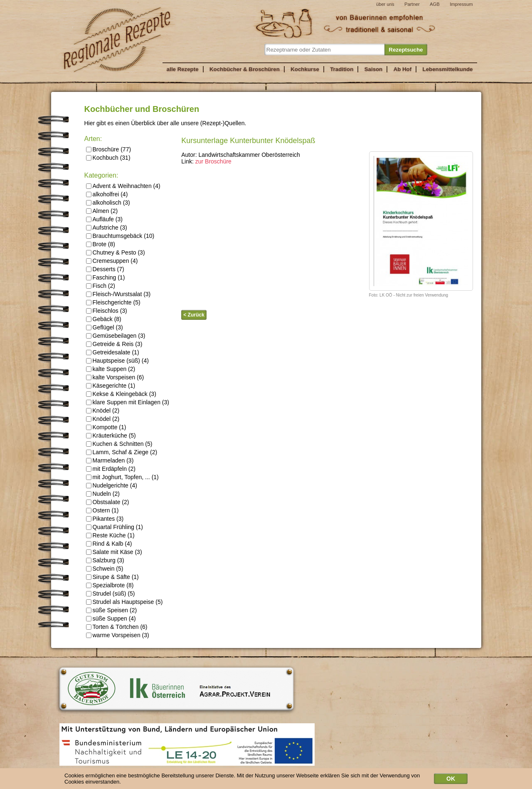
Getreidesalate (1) (113, 352)
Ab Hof (403, 69)
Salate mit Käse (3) (114, 552)
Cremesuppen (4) (112, 261)
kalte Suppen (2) (111, 369)
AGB (435, 4)
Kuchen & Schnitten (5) (119, 444)
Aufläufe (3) (104, 219)
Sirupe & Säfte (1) (112, 577)
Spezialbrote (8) (110, 585)
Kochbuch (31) (108, 158)
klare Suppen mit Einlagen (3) (128, 402)
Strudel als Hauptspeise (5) (124, 602)
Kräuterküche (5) (111, 435)
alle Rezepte (183, 69)
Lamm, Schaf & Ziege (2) (122, 452)
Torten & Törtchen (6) (117, 627)
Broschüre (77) (109, 149)
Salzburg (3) (105, 560)
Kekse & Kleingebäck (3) (121, 394)
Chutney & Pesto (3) (116, 252)
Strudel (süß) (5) (111, 594)
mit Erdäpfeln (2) (111, 469)
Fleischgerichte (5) (113, 302)
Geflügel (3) (105, 327)
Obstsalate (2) (108, 502)
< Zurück (194, 315)
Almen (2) (102, 211)
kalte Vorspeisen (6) (115, 377)
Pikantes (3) (105, 519)
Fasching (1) (106, 277)
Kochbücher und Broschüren (142, 109)
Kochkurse (305, 69)
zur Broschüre (213, 161)
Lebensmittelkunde (448, 69)
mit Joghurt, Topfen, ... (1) (122, 477)
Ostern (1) (102, 510)
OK (451, 780)
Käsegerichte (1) (111, 386)
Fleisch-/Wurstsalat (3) (118, 294)
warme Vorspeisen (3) (118, 635)
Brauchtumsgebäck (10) (120, 236)
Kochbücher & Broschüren (245, 69)
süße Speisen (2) (112, 610)
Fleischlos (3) (107, 311)
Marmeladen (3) (110, 460)
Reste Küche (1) (110, 535)
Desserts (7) (105, 269)
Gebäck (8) (104, 319)
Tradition (342, 69)
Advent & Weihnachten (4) (123, 186)
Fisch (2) (101, 286)
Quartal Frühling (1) (115, 527)
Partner (412, 4)
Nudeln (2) (103, 494)
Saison (374, 69)
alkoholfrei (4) (107, 194)
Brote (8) (101, 244)
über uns (385, 4)
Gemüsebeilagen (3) (116, 336)
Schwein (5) (105, 569)
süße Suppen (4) (111, 618)
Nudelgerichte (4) (112, 485)
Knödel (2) (103, 411)
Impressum (461, 4)
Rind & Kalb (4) (109, 544)
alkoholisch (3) (108, 203)
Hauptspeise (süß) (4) (117, 361)
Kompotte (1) (106, 427)
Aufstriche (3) (107, 228)
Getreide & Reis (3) (114, 344)
